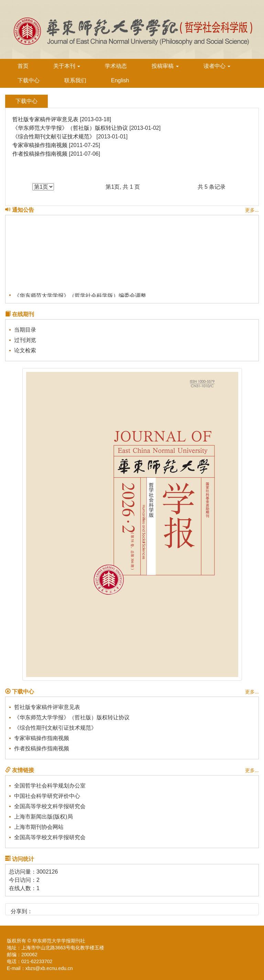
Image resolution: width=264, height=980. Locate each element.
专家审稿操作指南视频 (40, 145)
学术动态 (116, 66)
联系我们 (75, 80)
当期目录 (25, 330)
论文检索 (25, 350)
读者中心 (217, 66)
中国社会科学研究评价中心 (47, 796)
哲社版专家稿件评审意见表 (45, 119)
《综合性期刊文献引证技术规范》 (54, 137)
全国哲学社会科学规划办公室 (50, 786)
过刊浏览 (25, 340)
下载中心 (29, 80)
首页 (23, 66)
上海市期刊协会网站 (39, 827)
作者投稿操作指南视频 (40, 154)
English (120, 80)
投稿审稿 (165, 66)
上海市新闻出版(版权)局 (43, 817)
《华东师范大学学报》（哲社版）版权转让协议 (70, 128)
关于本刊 (67, 66)
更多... (252, 210)
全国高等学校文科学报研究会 (50, 806)
